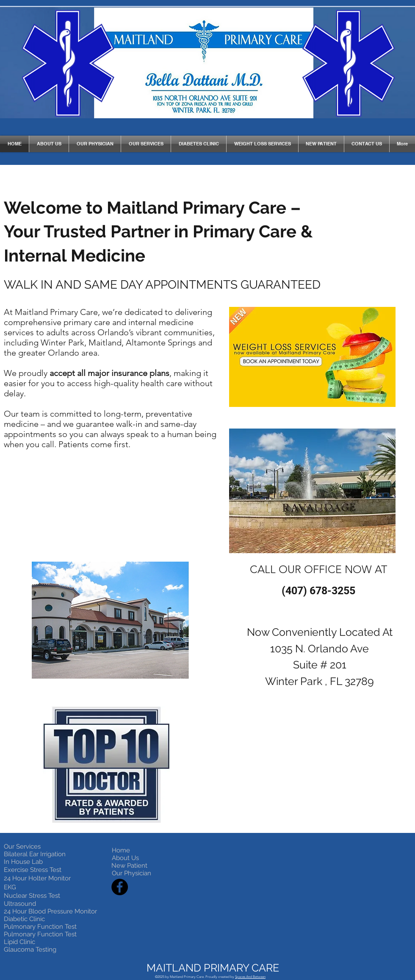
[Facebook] (120, 887)
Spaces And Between (250, 977)
